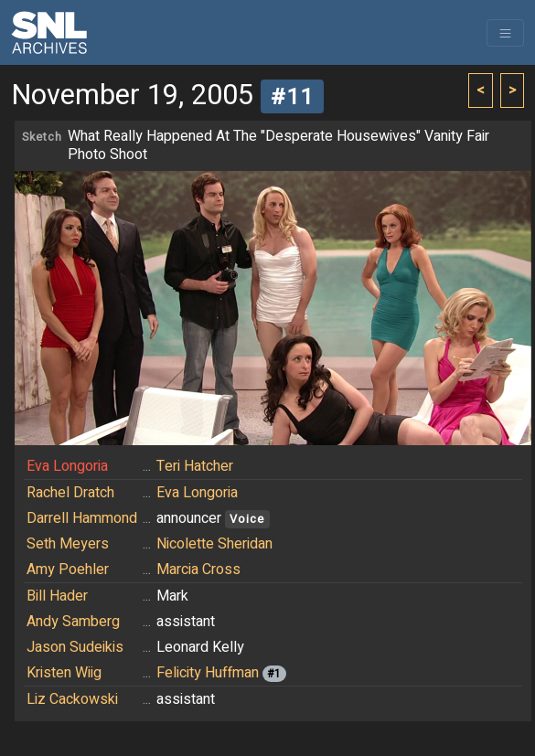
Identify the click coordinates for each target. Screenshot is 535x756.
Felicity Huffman (208, 673)
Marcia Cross (198, 570)
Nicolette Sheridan (214, 544)
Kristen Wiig (64, 673)
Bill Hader (57, 596)
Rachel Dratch (70, 493)
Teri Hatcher (195, 466)
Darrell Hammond (82, 518)
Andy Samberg (73, 622)
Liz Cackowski (72, 699)
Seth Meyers (68, 544)
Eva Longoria (67, 466)
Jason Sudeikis (75, 647)
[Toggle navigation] (505, 33)
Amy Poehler (68, 570)
